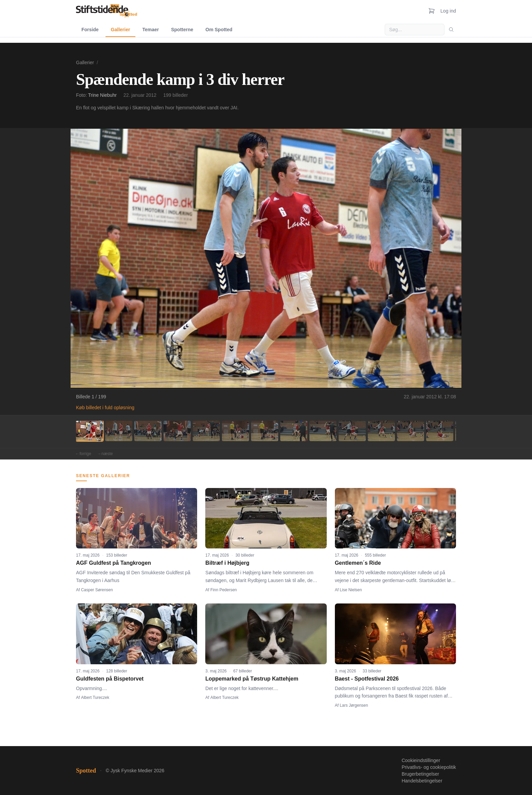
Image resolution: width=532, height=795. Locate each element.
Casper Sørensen (97, 590)
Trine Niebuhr (102, 95)
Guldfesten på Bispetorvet (110, 679)
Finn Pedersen (224, 590)
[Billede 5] (206, 431)
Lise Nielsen (351, 590)
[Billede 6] (235, 431)
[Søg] (451, 30)
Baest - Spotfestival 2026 (367, 679)
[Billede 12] (411, 431)
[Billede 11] (381, 431)
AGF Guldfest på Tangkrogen (113, 563)
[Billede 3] (148, 431)
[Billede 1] (90, 431)
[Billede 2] (119, 431)
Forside (90, 30)
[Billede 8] (294, 431)
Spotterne (182, 30)
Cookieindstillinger (421, 760)
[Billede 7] (265, 431)
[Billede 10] (352, 431)
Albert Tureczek (95, 698)
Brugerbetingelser (421, 774)
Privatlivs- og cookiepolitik (429, 767)
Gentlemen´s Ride (358, 563)
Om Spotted (219, 30)
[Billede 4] (177, 431)
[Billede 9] (323, 431)
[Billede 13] (440, 431)
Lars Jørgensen (354, 705)
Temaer (150, 30)
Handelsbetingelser (422, 781)
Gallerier (121, 30)
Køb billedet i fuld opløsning (105, 408)
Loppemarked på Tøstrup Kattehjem (252, 679)
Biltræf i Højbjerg (227, 563)
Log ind (448, 11)
